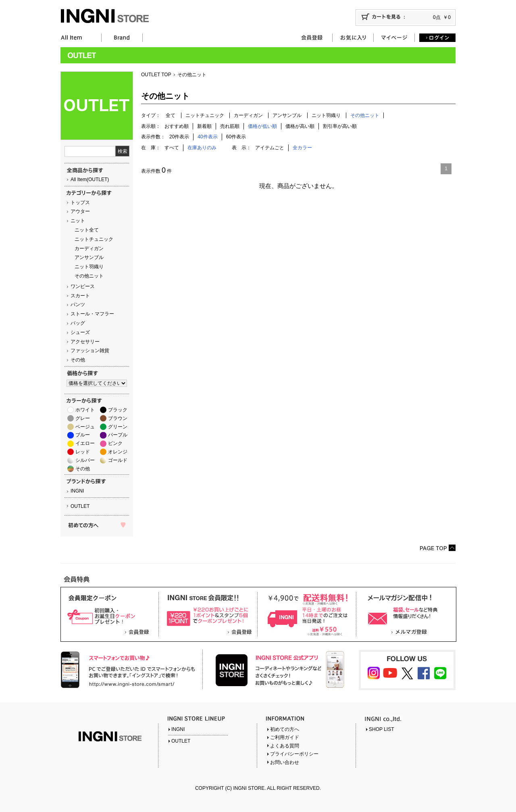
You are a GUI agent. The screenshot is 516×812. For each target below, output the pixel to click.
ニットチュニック (94, 239)
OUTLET (80, 506)
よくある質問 (285, 746)
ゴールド (118, 460)
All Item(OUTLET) (90, 180)
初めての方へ (285, 729)
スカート (80, 296)
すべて (172, 148)
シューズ (80, 332)
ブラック (118, 410)
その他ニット (89, 276)
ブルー (83, 435)
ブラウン (118, 418)
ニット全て (87, 230)
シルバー (85, 460)
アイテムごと (270, 148)
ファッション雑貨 (90, 351)
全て (171, 115)
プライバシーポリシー (294, 754)
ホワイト (85, 410)
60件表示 (236, 137)
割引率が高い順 (340, 126)
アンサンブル (89, 257)
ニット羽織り (89, 267)
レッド (83, 452)
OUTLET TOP (156, 75)
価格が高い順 (300, 126)
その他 (78, 360)
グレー (83, 418)
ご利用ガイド (285, 737)
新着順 (204, 126)
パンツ (78, 305)
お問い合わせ (285, 762)
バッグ (78, 323)
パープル (118, 435)
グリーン (118, 427)
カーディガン (89, 248)
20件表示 (179, 137)
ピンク (115, 443)
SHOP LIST (381, 729)
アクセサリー (85, 342)
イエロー (85, 443)
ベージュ (85, 427)
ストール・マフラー (92, 314)
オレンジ (118, 452)
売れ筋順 (230, 126)
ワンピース (83, 286)
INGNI (77, 491)
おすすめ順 (177, 126)
